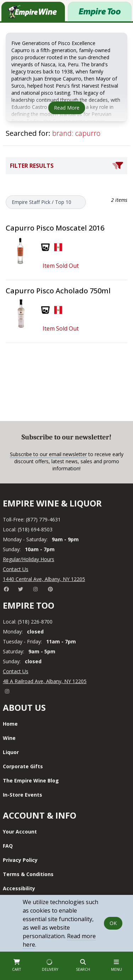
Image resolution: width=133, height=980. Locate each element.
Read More (67, 108)
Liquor (11, 752)
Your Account (20, 832)
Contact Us (16, 569)
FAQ (8, 846)
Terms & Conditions (28, 874)
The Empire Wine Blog (31, 780)
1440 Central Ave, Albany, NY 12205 (44, 579)
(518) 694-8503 (35, 529)
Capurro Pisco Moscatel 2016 (55, 228)
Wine (9, 738)
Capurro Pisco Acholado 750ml (58, 291)
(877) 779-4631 (43, 519)
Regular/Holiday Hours (29, 559)
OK (113, 923)
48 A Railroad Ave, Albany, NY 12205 (45, 681)
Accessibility (19, 888)
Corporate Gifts (23, 766)
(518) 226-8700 (35, 622)
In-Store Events (23, 795)
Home (10, 724)
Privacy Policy (20, 860)
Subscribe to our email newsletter (48, 454)
